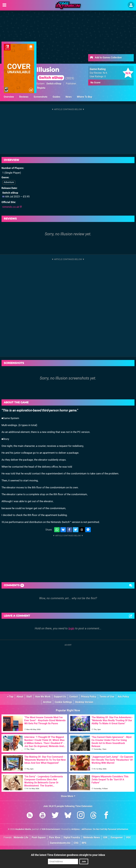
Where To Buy (85, 97)
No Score (95, 83)
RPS (84, 843)
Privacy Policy (89, 697)
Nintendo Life (21, 837)
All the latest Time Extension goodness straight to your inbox (68, 855)
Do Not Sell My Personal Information (111, 829)
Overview (9, 97)
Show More (68, 796)
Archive (47, 702)
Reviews (24, 97)
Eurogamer (117, 837)
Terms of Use (107, 697)
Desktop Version (84, 702)
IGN (105, 837)
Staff (29, 697)
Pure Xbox (55, 837)
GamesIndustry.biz (60, 843)
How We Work (43, 697)
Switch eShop (54, 84)
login (71, 628)
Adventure (9, 182)
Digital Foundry (72, 837)
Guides (56, 97)
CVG (76, 843)
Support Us (60, 697)
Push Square (39, 837)
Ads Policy (123, 697)
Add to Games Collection (106, 58)
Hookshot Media (23, 829)
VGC (128, 837)
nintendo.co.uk (12, 207)
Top (10, 697)
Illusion (50, 73)
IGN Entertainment (51, 829)
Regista (41, 88)
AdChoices (86, 829)
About (20, 697)
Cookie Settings (63, 702)
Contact (74, 697)
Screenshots (41, 97)
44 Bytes (76, 829)
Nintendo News (92, 837)
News (69, 97)
